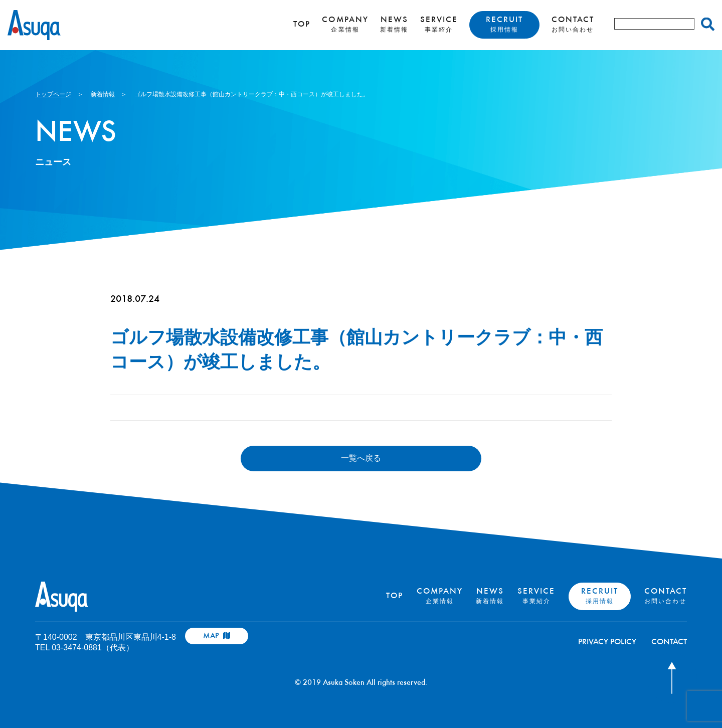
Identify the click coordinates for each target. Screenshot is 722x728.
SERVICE (439, 25)
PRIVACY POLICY (607, 643)
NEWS (394, 25)
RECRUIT (504, 25)
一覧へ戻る (361, 458)
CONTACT (573, 25)
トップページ (53, 94)
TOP (302, 25)
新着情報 (103, 94)
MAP (217, 636)
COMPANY (345, 25)
